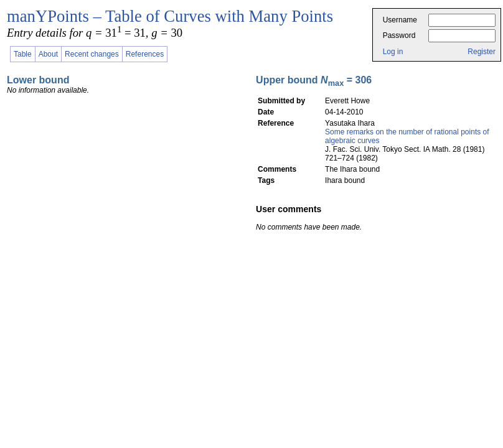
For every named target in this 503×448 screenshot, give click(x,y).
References (145, 54)
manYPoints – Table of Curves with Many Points (170, 16)
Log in (393, 52)
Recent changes (92, 54)
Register (482, 52)
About (48, 54)
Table (23, 54)
